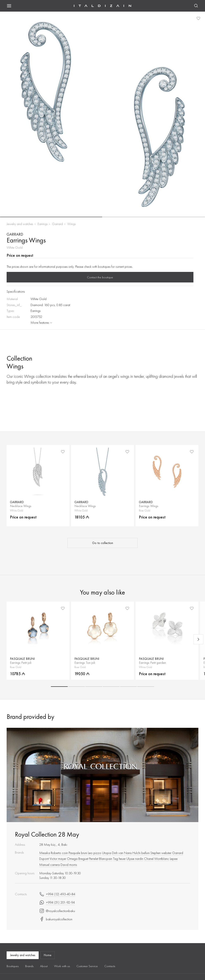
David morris (69, 865)
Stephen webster (161, 853)
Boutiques (13, 966)
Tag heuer (119, 859)
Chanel (149, 859)
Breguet (83, 859)
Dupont (44, 859)
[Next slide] (198, 639)
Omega (72, 859)
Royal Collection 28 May (47, 834)
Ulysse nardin (135, 859)
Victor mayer (58, 859)
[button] (51, 217)
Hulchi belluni (141, 853)
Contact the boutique (100, 277)
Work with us (62, 966)
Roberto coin (59, 853)
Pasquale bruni (78, 853)
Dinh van (118, 853)
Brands (29, 966)
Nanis (128, 853)
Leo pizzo (95, 853)
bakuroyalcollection (56, 919)
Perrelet (94, 859)
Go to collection (103, 543)
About (44, 966)
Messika (45, 853)
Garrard (57, 224)
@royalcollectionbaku (57, 911)
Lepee (174, 859)
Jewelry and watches (20, 224)
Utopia (107, 853)
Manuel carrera (49, 865)
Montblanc (162, 859)
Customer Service (87, 966)
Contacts (110, 966)
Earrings (43, 224)
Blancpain (106, 859)
